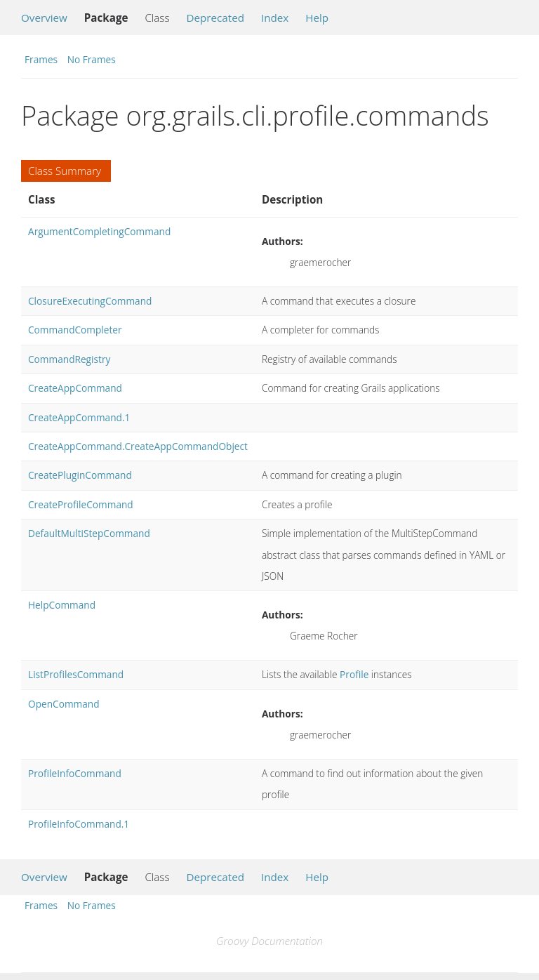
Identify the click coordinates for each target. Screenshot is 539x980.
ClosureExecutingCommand (90, 301)
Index (275, 18)
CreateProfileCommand (81, 504)
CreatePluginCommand (80, 475)
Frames (41, 59)
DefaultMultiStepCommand (89, 533)
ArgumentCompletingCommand (99, 231)
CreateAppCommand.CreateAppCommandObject (138, 446)
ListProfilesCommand (76, 674)
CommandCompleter (75, 330)
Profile (354, 674)
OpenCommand (64, 704)
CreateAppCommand (75, 388)
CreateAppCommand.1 (79, 417)
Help (317, 18)
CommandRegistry (69, 359)
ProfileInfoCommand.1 (79, 824)
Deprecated (215, 18)
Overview (44, 18)
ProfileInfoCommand (75, 773)
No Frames (92, 59)
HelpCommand (62, 605)
